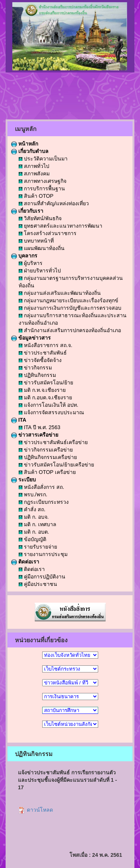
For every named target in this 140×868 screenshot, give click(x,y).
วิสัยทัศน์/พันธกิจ (40, 218)
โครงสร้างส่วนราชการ (48, 233)
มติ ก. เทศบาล (38, 524)
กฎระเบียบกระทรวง (44, 502)
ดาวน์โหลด (35, 810)
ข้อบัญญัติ (32, 539)
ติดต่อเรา (25, 562)
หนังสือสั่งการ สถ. (41, 487)
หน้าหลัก (25, 144)
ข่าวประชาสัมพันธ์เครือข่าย (53, 442)
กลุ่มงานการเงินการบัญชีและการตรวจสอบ (70, 308)
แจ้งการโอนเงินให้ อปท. (49, 405)
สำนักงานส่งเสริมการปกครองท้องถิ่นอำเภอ (70, 330)
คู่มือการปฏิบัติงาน (42, 577)
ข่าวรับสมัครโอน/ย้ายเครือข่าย (56, 465)
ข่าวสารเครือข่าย (35, 435)
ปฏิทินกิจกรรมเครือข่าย (48, 457)
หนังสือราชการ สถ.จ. (46, 345)
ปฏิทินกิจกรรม (37, 375)
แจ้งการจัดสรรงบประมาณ (51, 412)
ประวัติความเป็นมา (43, 159)
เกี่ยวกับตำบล (30, 151)
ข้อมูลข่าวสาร (31, 338)
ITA (19, 420)
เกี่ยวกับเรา (27, 211)
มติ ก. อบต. (34, 532)
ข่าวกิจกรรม (35, 368)
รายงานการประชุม (43, 554)
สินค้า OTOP (36, 196)
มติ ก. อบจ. (34, 517)
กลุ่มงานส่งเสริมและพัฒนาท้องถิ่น (60, 293)
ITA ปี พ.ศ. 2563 (39, 427)
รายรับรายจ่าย (38, 547)
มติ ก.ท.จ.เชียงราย (42, 390)
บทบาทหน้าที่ (36, 241)
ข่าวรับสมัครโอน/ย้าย (46, 383)
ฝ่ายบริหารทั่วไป (40, 271)
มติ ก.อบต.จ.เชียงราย (45, 397)
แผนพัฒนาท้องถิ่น (42, 248)
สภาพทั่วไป (34, 166)
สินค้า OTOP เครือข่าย (47, 472)
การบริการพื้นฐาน (42, 188)
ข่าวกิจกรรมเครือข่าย (46, 450)
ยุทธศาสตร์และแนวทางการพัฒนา (60, 226)
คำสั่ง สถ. (32, 509)
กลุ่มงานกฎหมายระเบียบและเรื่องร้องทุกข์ (69, 300)
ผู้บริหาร (31, 263)
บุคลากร (24, 256)
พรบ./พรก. (33, 494)
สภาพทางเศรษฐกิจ (43, 181)
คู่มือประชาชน (38, 584)
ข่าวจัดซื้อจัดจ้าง (40, 360)
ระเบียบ (24, 480)
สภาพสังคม (34, 174)
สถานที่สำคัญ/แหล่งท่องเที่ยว (54, 203)
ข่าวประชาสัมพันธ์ (43, 353)
